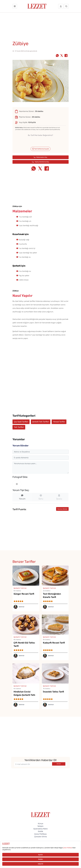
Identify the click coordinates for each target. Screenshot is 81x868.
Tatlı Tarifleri (19, 427)
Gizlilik (40, 831)
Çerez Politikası (40, 834)
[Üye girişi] (61, 6)
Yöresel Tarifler (59, 422)
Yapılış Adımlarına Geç (40, 162)
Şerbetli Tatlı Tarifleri (41, 422)
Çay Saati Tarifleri (21, 422)
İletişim (40, 826)
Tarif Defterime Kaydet (40, 149)
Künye (41, 824)
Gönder (59, 764)
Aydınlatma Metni (40, 829)
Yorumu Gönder (62, 509)
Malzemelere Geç (41, 157)
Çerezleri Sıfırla (41, 837)
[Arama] (66, 6)
